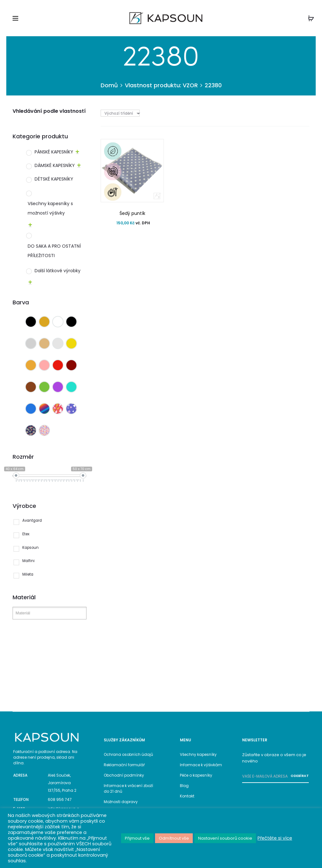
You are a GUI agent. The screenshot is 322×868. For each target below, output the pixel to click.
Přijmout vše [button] (137, 838)
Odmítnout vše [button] (174, 838)
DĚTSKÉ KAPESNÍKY (54, 179)
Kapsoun (31, 548)
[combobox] (122, 113)
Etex (26, 534)
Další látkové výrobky (58, 271)
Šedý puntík (132, 213)
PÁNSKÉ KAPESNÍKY (54, 152)
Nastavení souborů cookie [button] (225, 838)
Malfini (28, 561)
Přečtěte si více (275, 838)
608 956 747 (60, 799)
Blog (184, 786)
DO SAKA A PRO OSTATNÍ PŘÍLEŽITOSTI (54, 251)
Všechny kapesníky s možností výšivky (50, 208)
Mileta (28, 574)
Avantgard (32, 520)
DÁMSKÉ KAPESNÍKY (55, 165)
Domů (109, 85)
